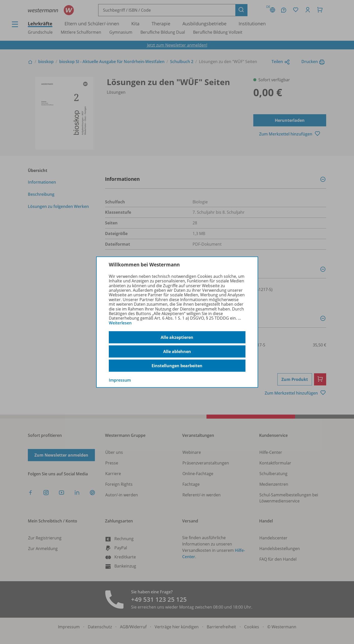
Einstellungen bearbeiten (177, 366)
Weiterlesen (120, 323)
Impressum (120, 380)
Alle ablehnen (177, 352)
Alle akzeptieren (177, 337)
